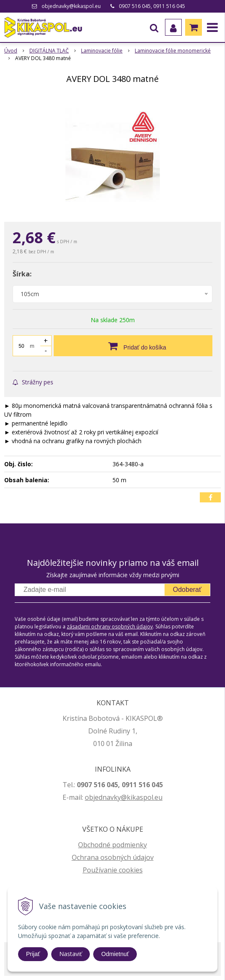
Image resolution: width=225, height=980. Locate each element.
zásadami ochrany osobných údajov (110, 627)
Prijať (33, 954)
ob (89, 797)
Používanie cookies (113, 870)
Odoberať (187, 590)
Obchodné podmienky (112, 845)
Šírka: (22, 274)
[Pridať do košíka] (133, 346)
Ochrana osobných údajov (113, 857)
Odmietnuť (115, 954)
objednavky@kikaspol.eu (71, 6)
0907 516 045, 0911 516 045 (152, 6)
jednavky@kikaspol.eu (128, 797)
